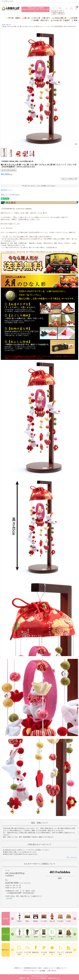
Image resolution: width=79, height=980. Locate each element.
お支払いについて (49, 968)
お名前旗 (73, 18)
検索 (67, 8)
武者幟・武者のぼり (40, 20)
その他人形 (56, 20)
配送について (61, 968)
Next (75, 919)
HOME (3, 25)
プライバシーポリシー (30, 971)
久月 (61, 11)
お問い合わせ (52, 971)
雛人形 (26, 18)
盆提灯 (67, 20)
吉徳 (54, 13)
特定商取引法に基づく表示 (33, 968)
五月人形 (36, 18)
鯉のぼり (61, 13)
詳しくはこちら (72, 857)
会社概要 (42, 971)
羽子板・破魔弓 (13, 18)
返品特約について (7, 190)
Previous (12, 919)
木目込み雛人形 (59, 18)
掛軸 (74, 20)
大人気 (54, 11)
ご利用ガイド (18, 968)
